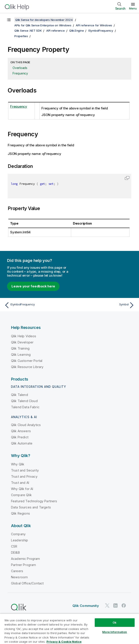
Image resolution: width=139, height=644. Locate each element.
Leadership (20, 540)
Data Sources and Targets (31, 507)
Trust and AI (20, 483)
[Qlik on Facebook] (124, 606)
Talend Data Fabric (25, 407)
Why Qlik (18, 464)
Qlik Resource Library (27, 367)
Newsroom (19, 577)
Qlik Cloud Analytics (26, 425)
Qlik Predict (20, 437)
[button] (127, 178)
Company (18, 534)
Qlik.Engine (76, 31)
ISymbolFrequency (101, 31)
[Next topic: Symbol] (103, 305)
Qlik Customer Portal (27, 361)
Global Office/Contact (27, 583)
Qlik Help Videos (24, 336)
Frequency (20, 73)
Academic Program (26, 559)
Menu (133, 8)
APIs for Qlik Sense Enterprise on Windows (43, 25)
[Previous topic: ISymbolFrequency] (36, 305)
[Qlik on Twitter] (107, 606)
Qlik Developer (22, 342)
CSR (14, 546)
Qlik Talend (19, 395)
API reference (56, 31)
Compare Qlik (21, 495)
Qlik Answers (21, 431)
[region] (69, 629)
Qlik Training (20, 348)
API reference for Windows (94, 25)
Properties (21, 36)
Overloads (20, 68)
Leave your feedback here (33, 286)
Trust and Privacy (24, 476)
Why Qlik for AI (22, 489)
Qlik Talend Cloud (24, 401)
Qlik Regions (20, 513)
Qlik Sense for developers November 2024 (44, 20)
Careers (17, 571)
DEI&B (15, 552)
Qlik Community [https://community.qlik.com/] (86, 606)
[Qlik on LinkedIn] (115, 606)
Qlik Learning (21, 355)
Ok (115, 622)
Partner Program (23, 565)
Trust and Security (25, 470)
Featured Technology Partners (34, 501)
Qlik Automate (22, 443)
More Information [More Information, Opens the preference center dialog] (115, 632)
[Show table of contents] (9, 20)
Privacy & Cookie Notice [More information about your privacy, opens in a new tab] (64, 642)
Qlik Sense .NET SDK (28, 31)
